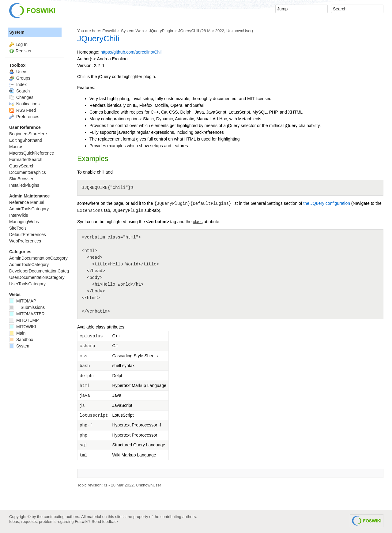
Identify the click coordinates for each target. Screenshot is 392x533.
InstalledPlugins (24, 185)
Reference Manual (27, 202)
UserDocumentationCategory (37, 277)
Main (17, 333)
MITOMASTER (27, 314)
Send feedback (105, 522)
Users (18, 72)
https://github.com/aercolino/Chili (131, 52)
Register (24, 51)
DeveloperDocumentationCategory (42, 271)
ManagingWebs (24, 222)
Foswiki (109, 31)
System (17, 32)
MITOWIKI (23, 327)
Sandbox (21, 340)
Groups (20, 78)
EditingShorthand (26, 140)
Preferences (24, 117)
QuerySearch (22, 166)
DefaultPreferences (28, 235)
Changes (21, 97)
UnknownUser (239, 31)
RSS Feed (23, 110)
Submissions (27, 307)
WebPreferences (25, 241)
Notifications (24, 104)
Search (19, 91)
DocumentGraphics (28, 172)
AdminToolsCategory (29, 209)
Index (18, 84)
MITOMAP (23, 301)
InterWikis (19, 215)
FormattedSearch (26, 160)
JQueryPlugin (161, 31)
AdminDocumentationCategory (38, 258)
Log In (22, 44)
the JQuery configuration (327, 203)
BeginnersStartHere (28, 134)
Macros (16, 147)
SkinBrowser (21, 179)
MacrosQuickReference (32, 153)
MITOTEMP (24, 320)
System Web (132, 31)
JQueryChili (189, 31)
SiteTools (18, 228)
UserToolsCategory (27, 284)
